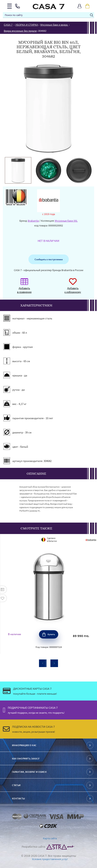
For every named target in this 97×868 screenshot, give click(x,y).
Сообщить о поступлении (48, 259)
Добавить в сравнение (24, 288)
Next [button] (54, 663)
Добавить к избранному (73, 288)
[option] (18, 170)
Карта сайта (50, 838)
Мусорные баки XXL (66, 221)
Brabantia (33, 221)
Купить (51, 634)
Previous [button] (43, 663)
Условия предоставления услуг (50, 859)
